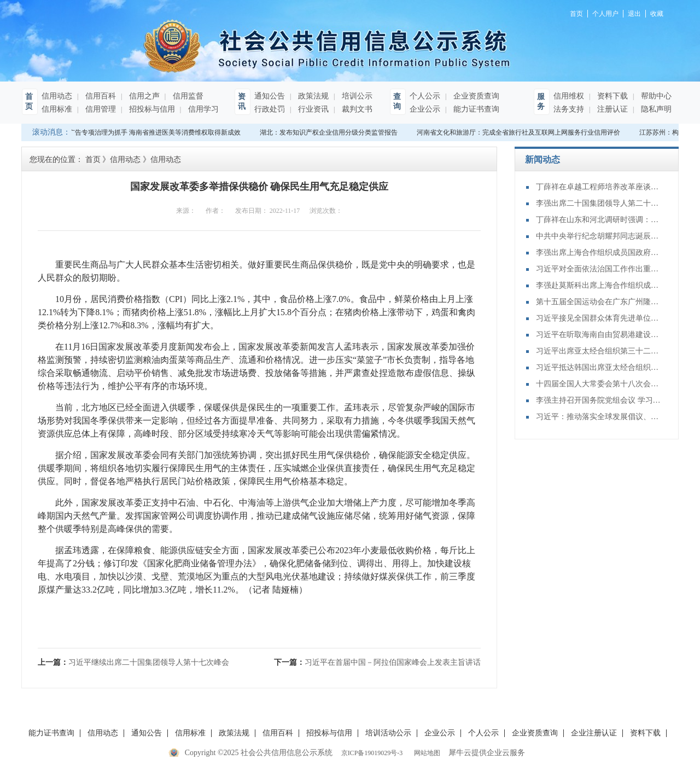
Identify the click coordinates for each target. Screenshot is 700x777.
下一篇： (377, 662)
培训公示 (356, 96)
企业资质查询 (475, 96)
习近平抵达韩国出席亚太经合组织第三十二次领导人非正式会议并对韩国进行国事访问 (599, 367)
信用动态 (57, 96)
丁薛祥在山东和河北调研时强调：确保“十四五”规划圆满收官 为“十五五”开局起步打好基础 (599, 220)
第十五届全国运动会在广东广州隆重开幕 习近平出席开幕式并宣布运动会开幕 (599, 302)
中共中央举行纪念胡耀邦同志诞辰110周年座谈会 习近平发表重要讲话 (599, 236)
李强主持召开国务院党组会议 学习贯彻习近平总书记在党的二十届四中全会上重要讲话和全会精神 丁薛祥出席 (599, 400)
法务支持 (569, 109)
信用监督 (187, 96)
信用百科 (100, 96)
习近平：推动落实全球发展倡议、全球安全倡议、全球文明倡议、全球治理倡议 (599, 417)
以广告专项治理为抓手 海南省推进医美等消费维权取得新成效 (152, 132)
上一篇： (133, 662)
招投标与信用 (151, 109)
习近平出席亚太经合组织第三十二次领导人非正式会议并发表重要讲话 (599, 351)
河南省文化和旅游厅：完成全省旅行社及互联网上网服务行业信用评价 (520, 132)
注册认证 (611, 109)
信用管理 (100, 109)
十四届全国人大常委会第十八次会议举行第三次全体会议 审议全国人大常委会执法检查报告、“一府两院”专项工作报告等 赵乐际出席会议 (599, 384)
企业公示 (425, 109)
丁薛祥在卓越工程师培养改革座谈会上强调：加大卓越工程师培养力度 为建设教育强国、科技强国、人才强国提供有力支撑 (599, 187)
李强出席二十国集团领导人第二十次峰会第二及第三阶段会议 (599, 203)
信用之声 (143, 96)
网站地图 (425, 753)
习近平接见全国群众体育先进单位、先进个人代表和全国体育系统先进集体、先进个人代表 (599, 318)
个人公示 (425, 96)
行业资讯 (312, 109)
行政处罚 (270, 109)
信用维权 (569, 96)
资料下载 (611, 96)
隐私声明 (655, 109)
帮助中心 (655, 96)
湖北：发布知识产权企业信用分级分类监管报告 (330, 132)
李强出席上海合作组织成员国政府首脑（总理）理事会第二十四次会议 (599, 253)
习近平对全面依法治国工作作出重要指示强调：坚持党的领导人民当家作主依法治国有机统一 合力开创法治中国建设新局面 (599, 269)
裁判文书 (356, 109)
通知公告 (270, 96)
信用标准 (57, 109)
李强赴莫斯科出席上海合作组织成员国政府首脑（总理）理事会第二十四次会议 (599, 285)
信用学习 (202, 109)
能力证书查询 (475, 109)
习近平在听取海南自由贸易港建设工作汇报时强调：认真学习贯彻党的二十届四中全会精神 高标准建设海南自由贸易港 (599, 335)
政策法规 (312, 96)
